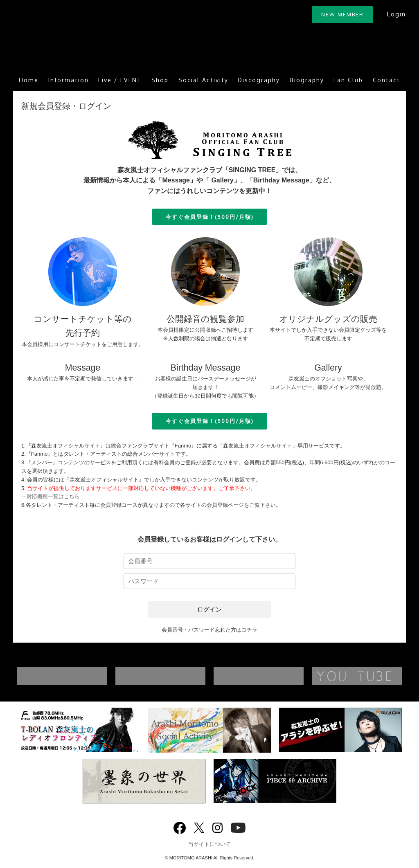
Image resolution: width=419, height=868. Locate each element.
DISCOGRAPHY (79, 676)
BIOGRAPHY (275, 676)
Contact (386, 80)
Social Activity (203, 80)
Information (69, 80)
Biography (307, 80)
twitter (199, 827)
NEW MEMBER (342, 14)
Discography (259, 80)
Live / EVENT (120, 80)
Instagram (217, 827)
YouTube (238, 827)
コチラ (249, 630)
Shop (160, 80)
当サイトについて (209, 844)
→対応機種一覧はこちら (51, 496)
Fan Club (348, 80)
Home (29, 80)
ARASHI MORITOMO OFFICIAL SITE (87, 38)
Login (396, 14)
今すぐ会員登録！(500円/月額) (210, 217)
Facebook (180, 826)
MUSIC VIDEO (177, 676)
